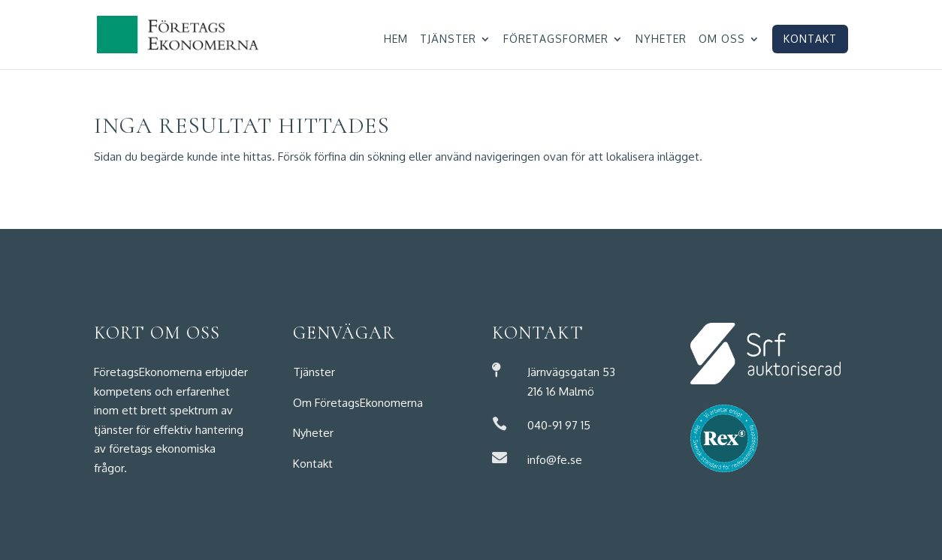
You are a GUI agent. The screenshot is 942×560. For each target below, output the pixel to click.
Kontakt (810, 39)
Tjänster (448, 39)
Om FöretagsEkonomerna (358, 403)
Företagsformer (556, 39)
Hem (396, 39)
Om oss (722, 39)
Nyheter (661, 39)
